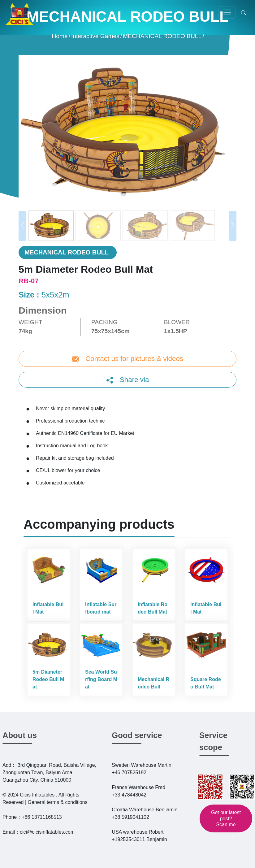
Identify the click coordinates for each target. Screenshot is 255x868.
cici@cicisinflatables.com (47, 832)
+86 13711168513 (42, 817)
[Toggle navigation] (227, 12)
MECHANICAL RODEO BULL (162, 36)
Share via (134, 380)
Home (60, 36)
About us (20, 735)
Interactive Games (95, 36)
